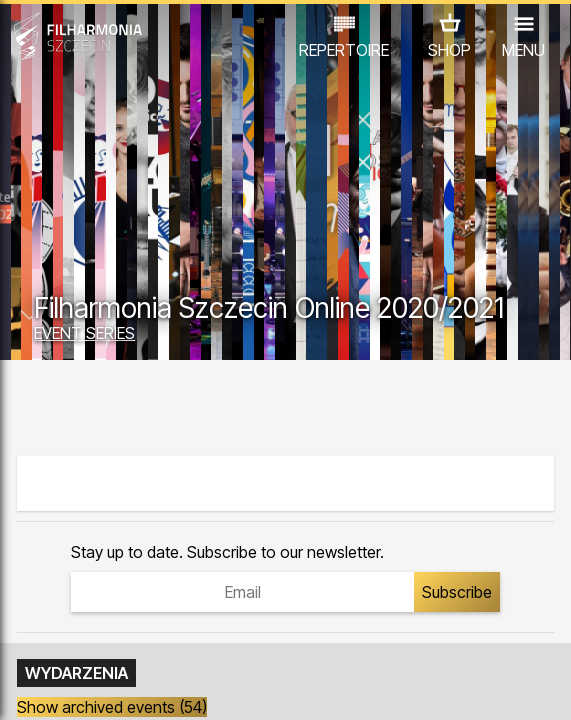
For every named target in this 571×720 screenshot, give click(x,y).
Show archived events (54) (112, 707)
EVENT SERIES (84, 333)
